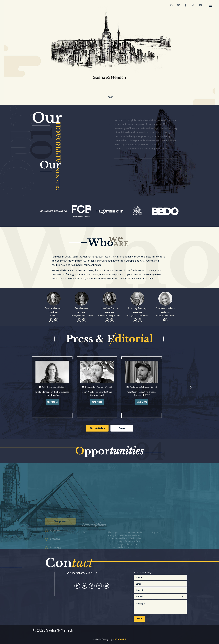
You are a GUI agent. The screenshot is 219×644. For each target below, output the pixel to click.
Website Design (101, 639)
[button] (28, 388)
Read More (52, 402)
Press (122, 428)
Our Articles (97, 428)
